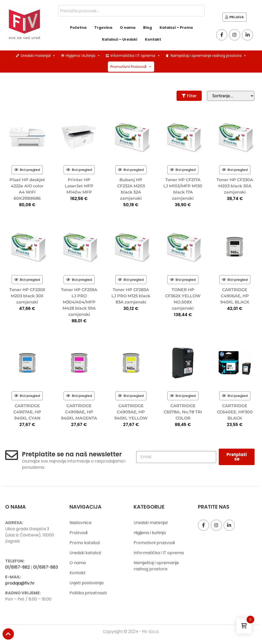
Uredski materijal (38, 56)
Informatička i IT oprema (136, 56)
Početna (78, 28)
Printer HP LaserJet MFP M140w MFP (79, 186)
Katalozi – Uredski (120, 39)
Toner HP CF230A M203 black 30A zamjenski (235, 186)
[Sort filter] (231, 96)
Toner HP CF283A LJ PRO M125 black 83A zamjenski (131, 296)
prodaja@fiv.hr (20, 583)
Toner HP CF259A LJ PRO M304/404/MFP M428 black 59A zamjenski (79, 302)
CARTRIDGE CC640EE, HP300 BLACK (235, 412)
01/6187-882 (18, 567)
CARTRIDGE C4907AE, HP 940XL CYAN (27, 412)
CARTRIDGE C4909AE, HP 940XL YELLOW (131, 412)
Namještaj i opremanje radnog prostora (209, 56)
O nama (128, 28)
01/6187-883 (46, 567)
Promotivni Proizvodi (131, 67)
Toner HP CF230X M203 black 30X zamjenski (27, 296)
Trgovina (103, 28)
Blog (147, 28)
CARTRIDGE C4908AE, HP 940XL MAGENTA (79, 412)
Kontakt (153, 39)
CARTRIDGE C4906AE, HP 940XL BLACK (235, 296)
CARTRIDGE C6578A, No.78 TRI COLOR (183, 412)
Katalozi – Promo (176, 28)
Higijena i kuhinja (83, 56)
